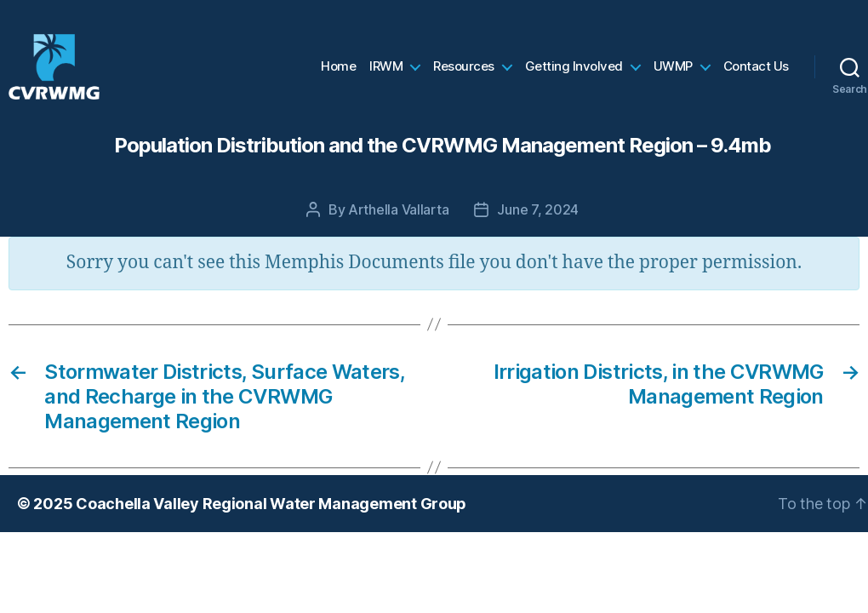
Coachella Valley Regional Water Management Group (271, 515)
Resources (464, 72)
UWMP (673, 72)
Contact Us (756, 72)
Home (338, 72)
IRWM (386, 72)
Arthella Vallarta (398, 221)
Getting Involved (574, 72)
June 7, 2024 (538, 221)
